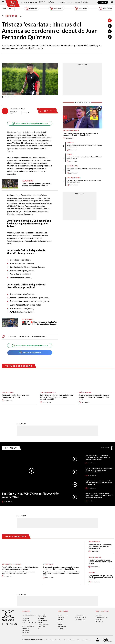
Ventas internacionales (43, 623)
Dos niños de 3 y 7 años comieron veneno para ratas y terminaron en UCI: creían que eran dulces (99, 495)
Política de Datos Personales (53, 640)
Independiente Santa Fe (39, 337)
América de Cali (24, 337)
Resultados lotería (95, 557)
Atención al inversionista (26, 632)
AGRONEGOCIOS (80, 620)
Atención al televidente (26, 620)
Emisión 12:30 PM (56, 8)
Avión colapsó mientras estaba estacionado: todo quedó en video (84, 169)
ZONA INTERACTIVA (101, 617)
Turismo (70, 154)
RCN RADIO (61, 620)
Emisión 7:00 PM (81, 8)
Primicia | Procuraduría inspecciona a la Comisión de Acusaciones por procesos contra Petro (99, 470)
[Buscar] (112, 2)
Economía (62, 2)
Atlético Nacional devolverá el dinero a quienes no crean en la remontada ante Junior (94, 397)
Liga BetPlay (12, 337)
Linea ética (41, 626)
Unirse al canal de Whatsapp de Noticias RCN (30, 123)
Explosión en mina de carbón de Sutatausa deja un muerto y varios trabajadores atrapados (98, 457)
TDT (68, 615)
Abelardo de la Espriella (71, 130)
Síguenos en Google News (30, 353)
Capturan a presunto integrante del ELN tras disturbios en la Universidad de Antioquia (99, 483)
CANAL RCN (103, 2)
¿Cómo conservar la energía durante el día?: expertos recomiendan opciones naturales (100, 546)
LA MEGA (60, 629)
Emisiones (7, 8)
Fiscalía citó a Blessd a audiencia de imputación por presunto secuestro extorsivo (20, 568)
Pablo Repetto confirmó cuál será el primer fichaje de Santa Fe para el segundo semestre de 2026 (57, 397)
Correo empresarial (28, 626)
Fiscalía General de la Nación (11, 564)
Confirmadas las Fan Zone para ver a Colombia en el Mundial (15, 396)
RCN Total (61, 617)
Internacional (33, 2)
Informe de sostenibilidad (42, 620)
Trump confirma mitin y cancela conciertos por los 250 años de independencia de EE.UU (61, 568)
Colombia (24, 2)
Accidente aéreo (72, 166)
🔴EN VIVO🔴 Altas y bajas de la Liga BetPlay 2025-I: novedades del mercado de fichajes (40, 323)
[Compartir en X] (110, 31)
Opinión (78, 2)
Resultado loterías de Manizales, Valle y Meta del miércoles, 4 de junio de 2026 (101, 562)
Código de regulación (29, 623)
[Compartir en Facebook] (110, 26)
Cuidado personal (94, 542)
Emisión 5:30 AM (32, 8)
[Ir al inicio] (13, 4)
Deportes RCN (42, 2)
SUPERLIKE (99, 620)
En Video (11, 448)
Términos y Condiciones (84, 640)
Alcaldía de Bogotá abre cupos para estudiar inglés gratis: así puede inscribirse (84, 146)
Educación (70, 143)
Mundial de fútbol (8, 392)
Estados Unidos (48, 564)
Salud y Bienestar (51, 2)
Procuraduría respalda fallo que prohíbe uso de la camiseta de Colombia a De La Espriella (80, 134)
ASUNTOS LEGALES (81, 617)
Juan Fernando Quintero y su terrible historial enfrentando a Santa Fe (37, 185)
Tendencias (70, 2)
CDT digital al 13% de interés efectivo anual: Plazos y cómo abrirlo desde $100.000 (84, 181)
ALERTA (60, 624)
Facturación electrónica (42, 616)
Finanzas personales (74, 178)
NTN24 (60, 615)
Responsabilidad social (29, 615)
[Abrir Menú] (3, 2)
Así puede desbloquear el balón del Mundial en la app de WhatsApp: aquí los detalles (101, 577)
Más (107, 448)
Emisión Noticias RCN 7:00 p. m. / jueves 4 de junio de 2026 (30, 495)
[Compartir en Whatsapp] (110, 37)
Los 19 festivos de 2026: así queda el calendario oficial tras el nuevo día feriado (84, 158)
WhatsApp (92, 573)
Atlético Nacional (85, 392)
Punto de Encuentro (85, 2)
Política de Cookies (69, 640)
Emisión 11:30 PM (106, 8)
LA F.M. (60, 622)
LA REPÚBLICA (79, 615)
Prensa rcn (25, 629)
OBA (39, 629)
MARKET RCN (99, 622)
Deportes (12, 16)
